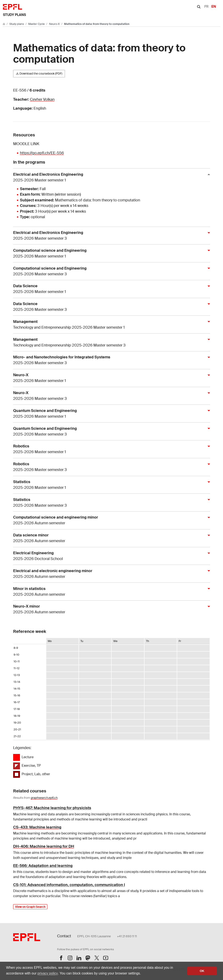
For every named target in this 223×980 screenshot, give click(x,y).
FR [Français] (206, 6)
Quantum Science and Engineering (110, 414)
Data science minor (110, 538)
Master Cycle (37, 24)
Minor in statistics (110, 592)
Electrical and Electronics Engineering (110, 177)
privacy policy (48, 973)
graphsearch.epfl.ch (44, 798)
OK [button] (202, 971)
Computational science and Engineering (110, 254)
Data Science (110, 289)
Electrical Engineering (110, 556)
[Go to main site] (4, 24)
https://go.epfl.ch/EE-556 (42, 153)
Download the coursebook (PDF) (39, 74)
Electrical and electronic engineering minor (110, 574)
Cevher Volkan (42, 99)
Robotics (110, 449)
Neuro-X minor (110, 609)
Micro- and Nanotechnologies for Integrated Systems (110, 360)
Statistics (110, 485)
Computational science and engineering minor (110, 520)
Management (110, 325)
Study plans (14, 15)
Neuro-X (55, 24)
